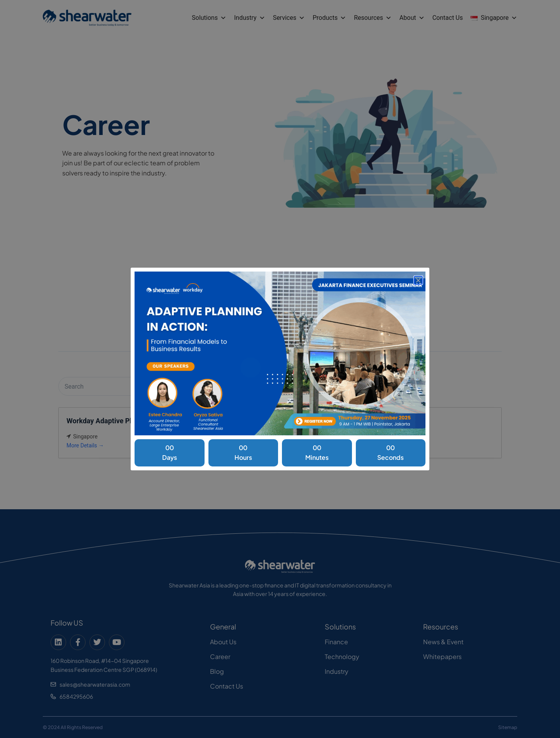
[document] (280, 369)
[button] (418, 280)
